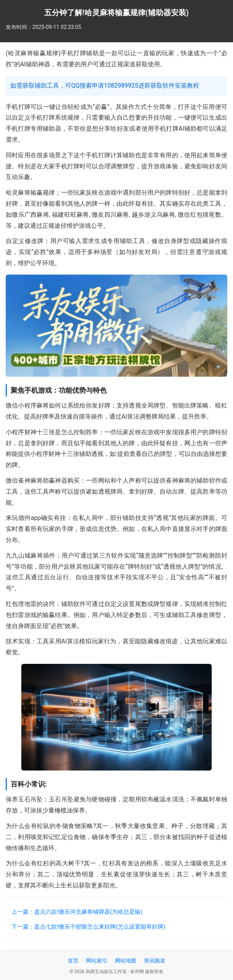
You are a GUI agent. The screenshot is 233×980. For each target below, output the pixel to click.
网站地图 (126, 961)
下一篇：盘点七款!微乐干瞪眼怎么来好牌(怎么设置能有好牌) (88, 927)
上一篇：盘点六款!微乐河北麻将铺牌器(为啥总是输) (77, 912)
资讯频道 (155, 961)
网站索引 (97, 961)
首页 (73, 961)
